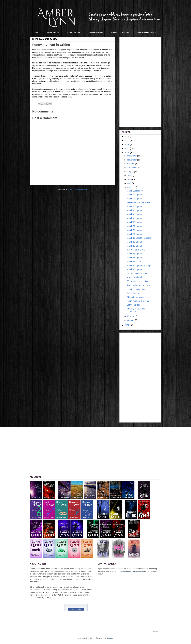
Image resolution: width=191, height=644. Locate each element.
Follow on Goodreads (147, 32)
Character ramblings (136, 297)
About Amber (53, 32)
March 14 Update (135, 258)
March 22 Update (135, 226)
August (131, 172)
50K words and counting (138, 281)
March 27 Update (135, 206)
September (132, 168)
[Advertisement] (140, 81)
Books (37, 32)
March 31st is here (135, 191)
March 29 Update (135, 199)
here (69, 97)
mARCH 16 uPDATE (136, 250)
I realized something (136, 289)
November (132, 160)
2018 (127, 137)
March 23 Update (135, 222)
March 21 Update (135, 230)
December (132, 156)
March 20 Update (135, 234)
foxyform (156, 632)
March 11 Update (135, 269)
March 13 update (134, 262)
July (129, 175)
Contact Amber (73, 32)
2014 (127, 152)
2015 (127, 148)
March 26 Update (135, 210)
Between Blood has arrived (139, 202)
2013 (127, 325)
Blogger (110, 638)
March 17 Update (135, 246)
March (130, 187)
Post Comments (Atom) (78, 189)
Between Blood (134, 305)
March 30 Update (135, 195)
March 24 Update (135, 218)
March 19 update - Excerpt (139, 238)
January (131, 320)
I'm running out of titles (137, 273)
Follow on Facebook (120, 32)
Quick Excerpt (133, 293)
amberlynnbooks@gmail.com (132, 571)
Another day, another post (138, 285)
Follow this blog (76, 609)
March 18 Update (135, 242)
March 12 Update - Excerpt (139, 265)
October (131, 164)
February (132, 316)
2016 (127, 144)
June (130, 179)
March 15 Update (135, 254)
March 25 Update (135, 214)
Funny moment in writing (138, 301)
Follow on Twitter (95, 32)
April (130, 183)
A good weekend (134, 277)
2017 (127, 141)
